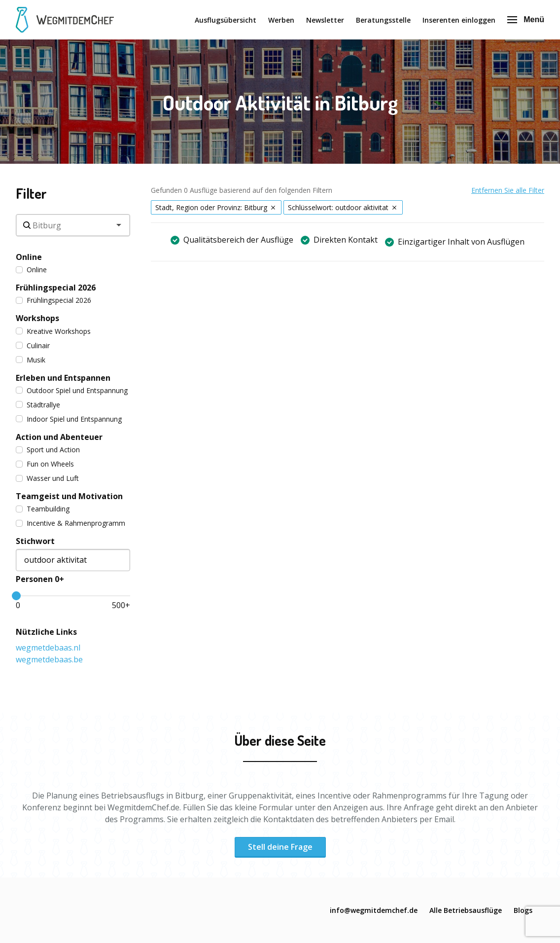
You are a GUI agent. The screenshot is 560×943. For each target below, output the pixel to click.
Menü (526, 19)
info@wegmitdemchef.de (374, 910)
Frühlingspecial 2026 (53, 300)
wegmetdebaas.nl (48, 648)
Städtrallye (38, 405)
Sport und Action (48, 450)
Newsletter (325, 20)
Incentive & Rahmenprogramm (70, 523)
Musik (31, 360)
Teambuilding (43, 509)
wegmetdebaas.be (49, 659)
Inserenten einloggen (459, 20)
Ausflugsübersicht (226, 20)
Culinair (33, 345)
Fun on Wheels (45, 464)
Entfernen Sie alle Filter (508, 190)
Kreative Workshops (53, 331)
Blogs (523, 910)
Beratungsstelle (383, 20)
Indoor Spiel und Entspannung (69, 419)
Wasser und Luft (47, 478)
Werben (281, 20)
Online (31, 270)
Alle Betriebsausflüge (466, 910)
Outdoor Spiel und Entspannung (72, 390)
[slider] (16, 596)
